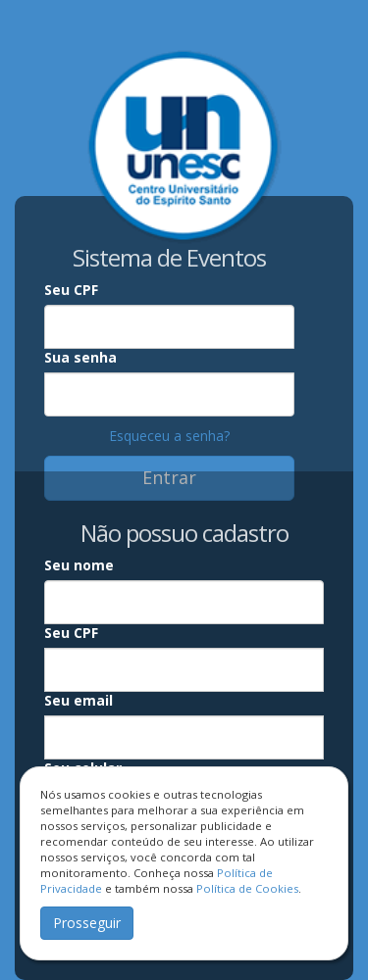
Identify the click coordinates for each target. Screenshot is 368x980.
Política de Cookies (247, 888)
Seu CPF (71, 290)
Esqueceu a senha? (169, 436)
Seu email (79, 700)
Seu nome (79, 565)
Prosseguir (87, 923)
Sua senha (80, 357)
